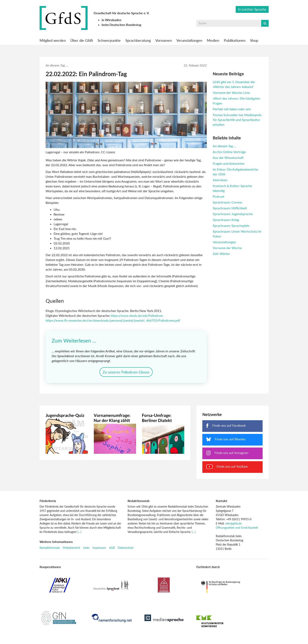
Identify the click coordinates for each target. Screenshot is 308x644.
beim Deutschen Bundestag (121, 25)
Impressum (99, 549)
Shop (254, 40)
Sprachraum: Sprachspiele (231, 225)
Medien (213, 40)
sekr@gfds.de (233, 525)
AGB (112, 549)
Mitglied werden (53, 40)
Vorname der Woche (227, 248)
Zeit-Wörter (221, 254)
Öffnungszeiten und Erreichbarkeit (237, 529)
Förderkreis (48, 502)
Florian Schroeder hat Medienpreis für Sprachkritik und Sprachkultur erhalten (237, 120)
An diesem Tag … (224, 146)
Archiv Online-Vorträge (229, 152)
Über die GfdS (82, 40)
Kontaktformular (50, 549)
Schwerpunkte (109, 40)
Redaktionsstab (139, 502)
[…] (79, 533)
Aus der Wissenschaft (228, 158)
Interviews (220, 180)
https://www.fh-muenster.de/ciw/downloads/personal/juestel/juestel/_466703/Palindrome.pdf (113, 320)
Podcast (218, 196)
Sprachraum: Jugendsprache (233, 214)
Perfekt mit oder (232, 109)
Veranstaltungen (189, 40)
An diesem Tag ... (57, 65)
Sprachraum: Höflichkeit (230, 208)
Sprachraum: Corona (227, 202)
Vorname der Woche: (231, 93)
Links (86, 549)
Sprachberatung (138, 40)
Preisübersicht (72, 549)
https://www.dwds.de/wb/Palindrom (137, 315)
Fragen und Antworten (229, 163)
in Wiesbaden (112, 20)
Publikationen (235, 40)
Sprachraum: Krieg (226, 220)
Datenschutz (126, 549)
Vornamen (164, 40)
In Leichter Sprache (252, 9)
